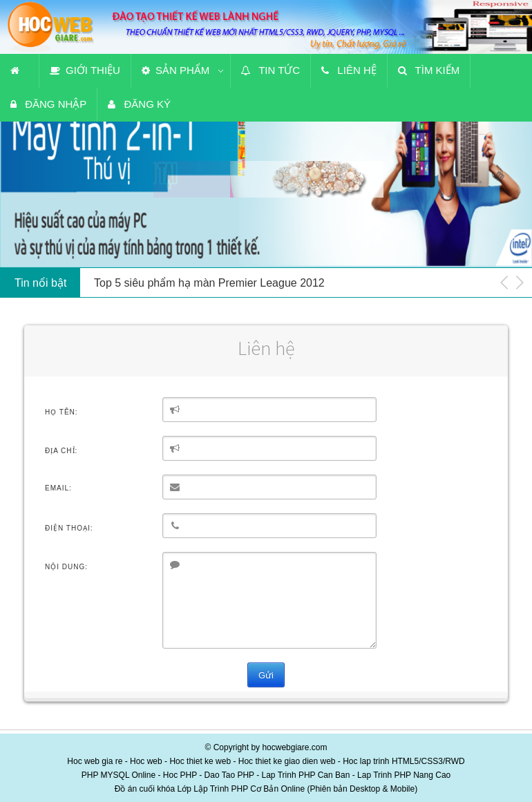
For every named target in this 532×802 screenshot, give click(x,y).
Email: (58, 488)
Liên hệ (349, 70)
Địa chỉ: (61, 451)
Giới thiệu (85, 70)
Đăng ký (139, 104)
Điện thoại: (69, 528)
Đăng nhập (48, 104)
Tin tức (270, 70)
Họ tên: (61, 412)
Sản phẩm (175, 70)
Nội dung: (66, 567)
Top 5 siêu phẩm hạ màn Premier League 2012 (209, 283)
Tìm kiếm (429, 70)
